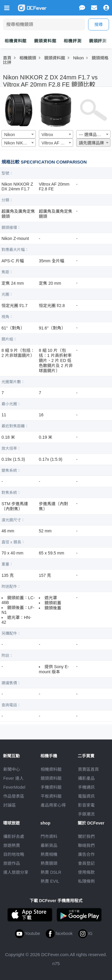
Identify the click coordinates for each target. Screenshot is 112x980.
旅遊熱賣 (12, 845)
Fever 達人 (13, 778)
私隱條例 (86, 881)
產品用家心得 (53, 805)
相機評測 (72, 41)
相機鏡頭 (28, 58)
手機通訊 (86, 787)
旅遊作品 (12, 863)
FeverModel (14, 787)
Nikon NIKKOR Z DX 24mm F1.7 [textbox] (20, 143)
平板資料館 (51, 796)
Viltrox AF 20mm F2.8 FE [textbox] (57, 143)
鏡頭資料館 (45, 41)
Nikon (79, 58)
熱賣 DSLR (51, 872)
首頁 (7, 58)
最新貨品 (49, 845)
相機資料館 (16, 41)
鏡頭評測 (98, 41)
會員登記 (86, 863)
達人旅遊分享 (16, 872)
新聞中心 (12, 769)
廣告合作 (86, 854)
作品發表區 (14, 796)
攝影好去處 (14, 836)
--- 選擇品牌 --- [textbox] (93, 135)
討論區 (10, 805)
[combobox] (19, 134)
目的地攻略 (14, 854)
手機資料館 (51, 787)
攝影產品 (86, 778)
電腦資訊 (86, 796)
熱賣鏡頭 (49, 863)
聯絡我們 (86, 845)
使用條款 (86, 872)
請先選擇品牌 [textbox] (91, 143)
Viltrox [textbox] (47, 135)
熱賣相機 (49, 854)
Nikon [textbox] (10, 135)
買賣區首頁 (88, 769)
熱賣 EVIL (50, 881)
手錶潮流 (86, 814)
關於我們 (86, 836)
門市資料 (49, 836)
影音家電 (86, 805)
